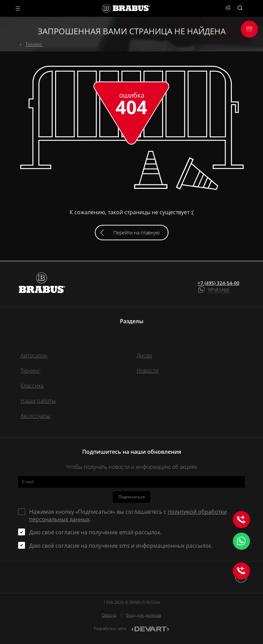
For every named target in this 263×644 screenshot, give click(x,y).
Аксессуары (35, 416)
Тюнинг (34, 44)
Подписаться (132, 497)
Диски (144, 355)
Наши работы (38, 401)
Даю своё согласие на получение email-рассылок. (95, 532)
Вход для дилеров (144, 615)
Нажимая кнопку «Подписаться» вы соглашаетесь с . (128, 515)
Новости (148, 370)
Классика (32, 386)
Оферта (109, 615)
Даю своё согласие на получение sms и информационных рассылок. (121, 546)
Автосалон (34, 355)
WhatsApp (219, 289)
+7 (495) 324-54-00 (218, 283)
